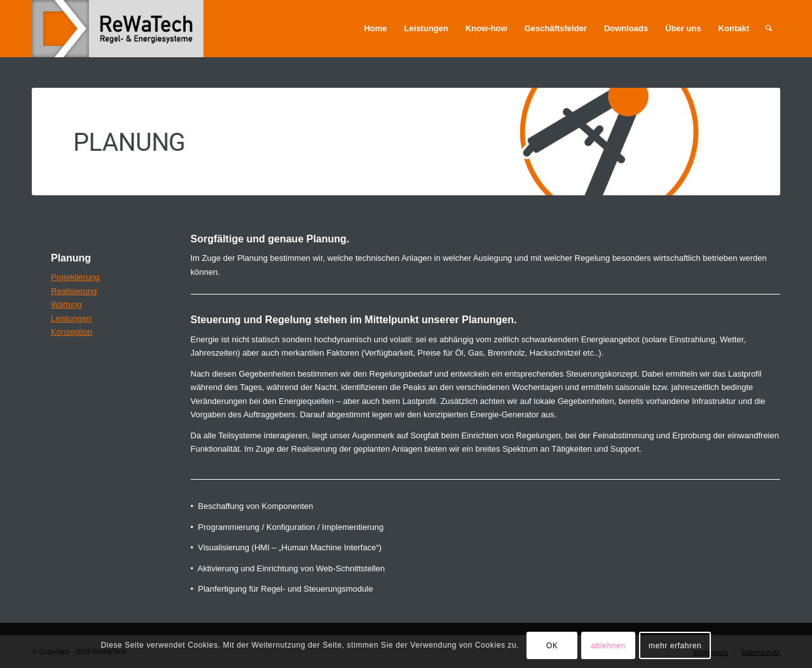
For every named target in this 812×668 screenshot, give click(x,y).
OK (552, 646)
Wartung (66, 304)
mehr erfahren (675, 646)
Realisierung (74, 291)
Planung (71, 258)
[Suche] (769, 29)
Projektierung (75, 277)
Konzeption (72, 332)
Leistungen (71, 318)
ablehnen (608, 646)
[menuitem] (375, 29)
